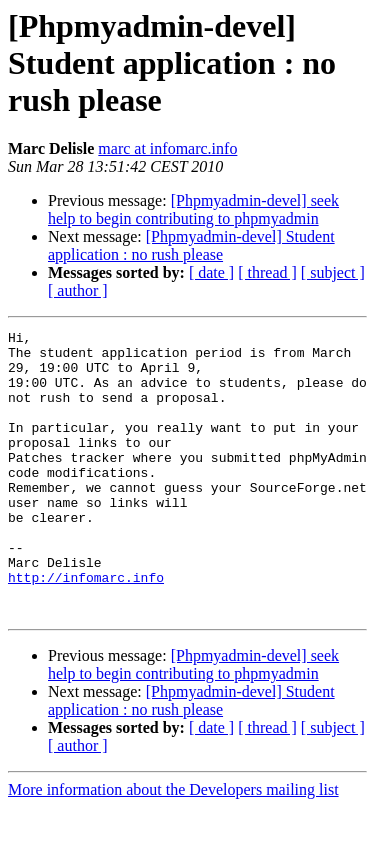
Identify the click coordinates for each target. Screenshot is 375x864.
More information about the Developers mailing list (173, 846)
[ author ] (78, 290)
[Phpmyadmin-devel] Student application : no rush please (191, 245)
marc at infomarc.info (167, 148)
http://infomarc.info (86, 628)
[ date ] (211, 272)
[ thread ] (267, 272)
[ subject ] (333, 272)
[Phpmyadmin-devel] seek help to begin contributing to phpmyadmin (193, 209)
